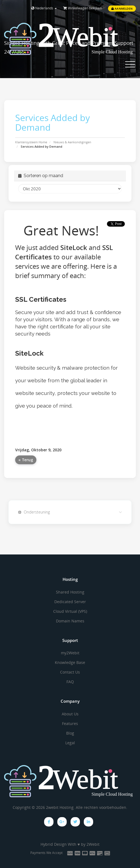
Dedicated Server (70, 602)
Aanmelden (122, 9)
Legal (70, 743)
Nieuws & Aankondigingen (72, 142)
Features (70, 723)
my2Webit (70, 653)
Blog (70, 733)
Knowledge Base (70, 662)
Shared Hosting (70, 592)
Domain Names (70, 621)
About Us (70, 714)
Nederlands (44, 8)
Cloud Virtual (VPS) (70, 611)
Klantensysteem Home (31, 142)
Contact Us (70, 672)
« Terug (26, 460)
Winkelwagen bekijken (82, 8)
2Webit (93, 844)
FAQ (70, 682)
